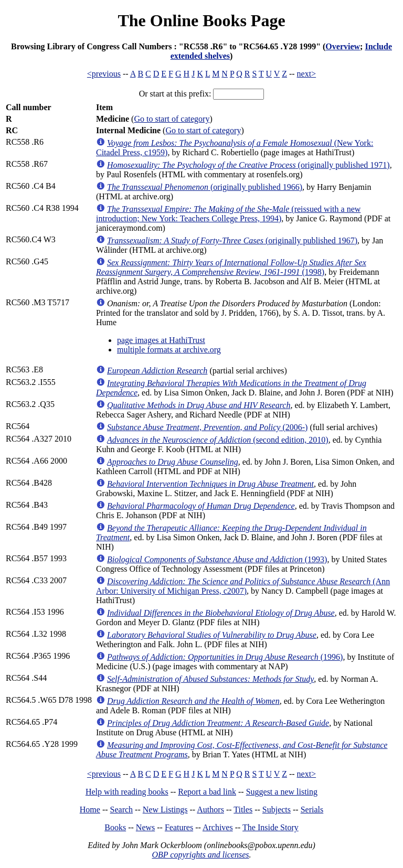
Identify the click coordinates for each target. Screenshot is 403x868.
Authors (210, 810)
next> (307, 74)
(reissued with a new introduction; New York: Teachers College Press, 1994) (228, 214)
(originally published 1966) (205, 187)
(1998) (231, 267)
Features (179, 827)
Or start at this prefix (174, 94)
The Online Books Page (201, 20)
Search (122, 810)
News (145, 827)
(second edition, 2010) (218, 440)
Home (90, 810)
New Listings (165, 810)
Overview (343, 46)
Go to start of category (172, 119)
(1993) (217, 559)
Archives (218, 827)
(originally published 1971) (248, 165)
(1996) (225, 657)
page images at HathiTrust (161, 340)
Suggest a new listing (282, 792)
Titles (243, 810)
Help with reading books (127, 792)
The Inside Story (271, 827)
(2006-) (207, 427)
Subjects (277, 810)
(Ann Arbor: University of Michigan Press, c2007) (243, 586)
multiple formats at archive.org (169, 350)
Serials (312, 810)
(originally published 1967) (232, 240)
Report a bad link (207, 792)
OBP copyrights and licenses (200, 855)
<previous (104, 74)
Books (115, 827)
